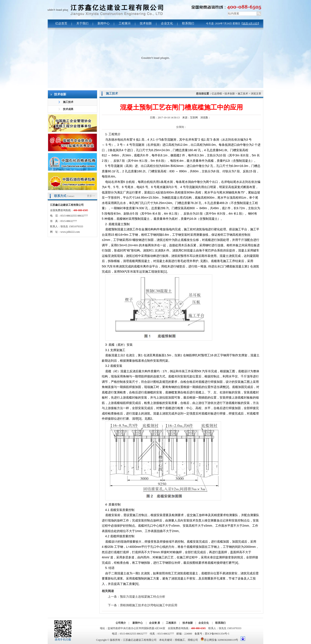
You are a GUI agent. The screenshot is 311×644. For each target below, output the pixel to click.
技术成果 (68, 109)
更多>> (91, 196)
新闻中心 (104, 23)
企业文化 (167, 23)
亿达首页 (61, 23)
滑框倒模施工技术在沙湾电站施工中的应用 (149, 605)
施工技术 (68, 102)
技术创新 (146, 23)
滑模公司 (193, 640)
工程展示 (125, 23)
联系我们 (188, 23)
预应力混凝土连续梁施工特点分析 (143, 597)
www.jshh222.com (70, 232)
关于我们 (82, 23)
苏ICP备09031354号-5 (217, 634)
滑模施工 (180, 640)
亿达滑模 (217, 94)
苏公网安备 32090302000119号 (219, 639)
